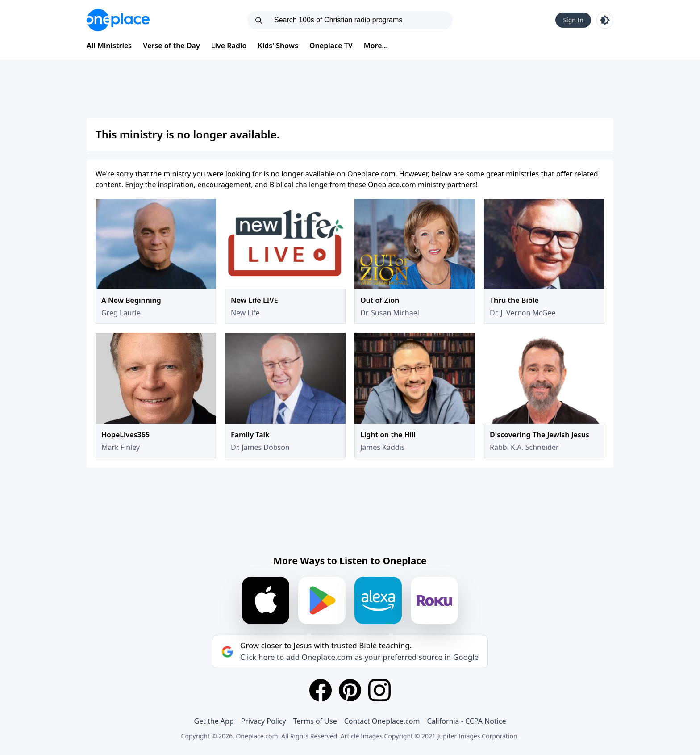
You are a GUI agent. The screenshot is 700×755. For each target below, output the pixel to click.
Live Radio (229, 46)
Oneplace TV (331, 46)
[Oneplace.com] (118, 20)
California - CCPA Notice (466, 721)
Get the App (214, 721)
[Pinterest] (350, 690)
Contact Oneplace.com (382, 721)
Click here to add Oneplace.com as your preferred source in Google (359, 657)
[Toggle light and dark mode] (605, 20)
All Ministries (109, 46)
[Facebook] (321, 690)
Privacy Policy (264, 721)
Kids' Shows (278, 46)
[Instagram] (379, 690)
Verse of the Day (171, 46)
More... (376, 46)
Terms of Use (315, 721)
